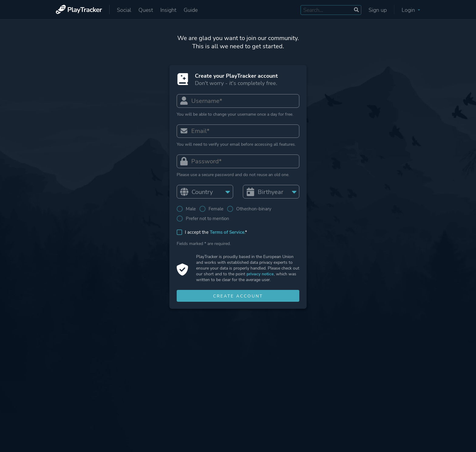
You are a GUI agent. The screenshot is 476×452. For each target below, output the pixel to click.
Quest (146, 10)
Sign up (378, 10)
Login (411, 10)
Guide (191, 10)
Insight (168, 10)
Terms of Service (227, 233)
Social (124, 10)
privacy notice (260, 274)
